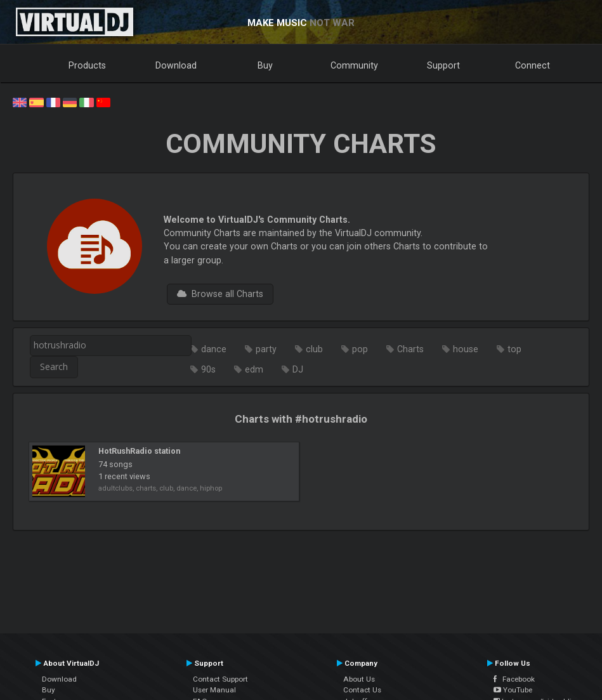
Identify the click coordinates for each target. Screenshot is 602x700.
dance (214, 349)
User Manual (214, 690)
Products (87, 65)
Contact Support (220, 679)
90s (208, 369)
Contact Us (362, 690)
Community (354, 65)
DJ (298, 369)
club (314, 349)
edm (254, 369)
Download (176, 65)
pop (360, 349)
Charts (410, 349)
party (266, 349)
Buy (265, 65)
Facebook (514, 679)
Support (443, 65)
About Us (359, 679)
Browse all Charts (220, 294)
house (466, 349)
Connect (533, 65)
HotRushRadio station (139, 451)
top (514, 349)
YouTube (513, 690)
